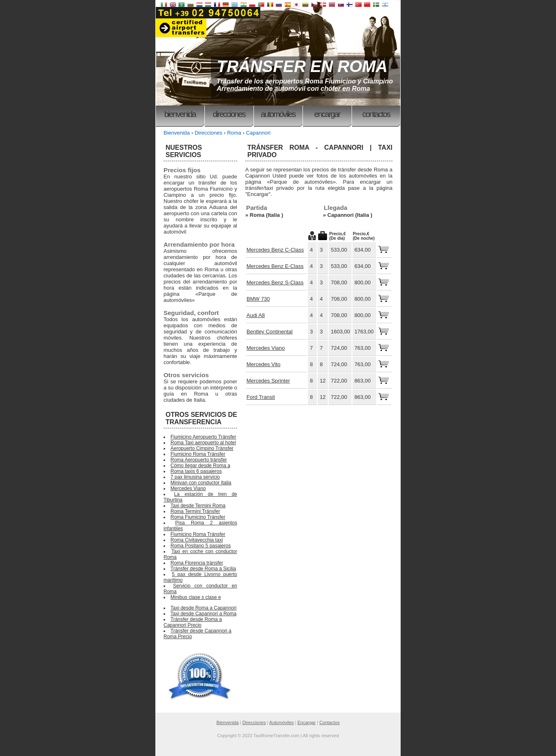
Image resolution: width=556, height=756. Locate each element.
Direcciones (229, 114)
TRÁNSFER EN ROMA (302, 66)
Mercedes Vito (263, 364)
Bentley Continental (270, 332)
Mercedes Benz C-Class (275, 250)
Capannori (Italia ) (350, 215)
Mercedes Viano (266, 348)
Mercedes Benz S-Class (275, 282)
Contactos (376, 114)
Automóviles (278, 114)
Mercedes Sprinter (268, 381)
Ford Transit (261, 397)
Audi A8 (256, 315)
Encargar (327, 114)
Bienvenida (180, 114)
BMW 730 (258, 299)
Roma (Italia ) (267, 215)
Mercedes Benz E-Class (275, 266)
